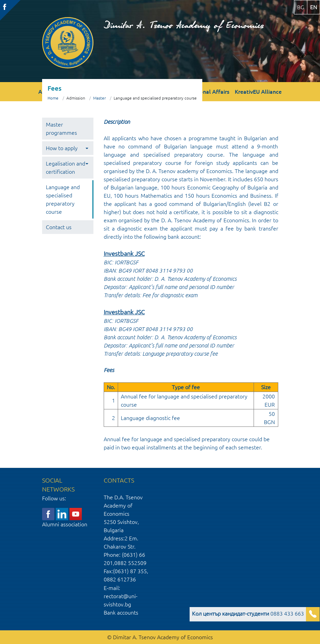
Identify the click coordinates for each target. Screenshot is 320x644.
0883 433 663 (248, 614)
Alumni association (65, 524)
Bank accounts (121, 613)
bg (301, 7)
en (313, 7)
